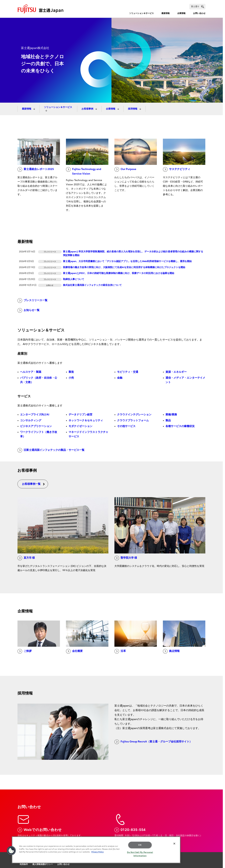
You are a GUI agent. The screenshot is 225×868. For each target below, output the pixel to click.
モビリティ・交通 (128, 372)
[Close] (174, 844)
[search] (203, 7)
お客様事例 (88, 109)
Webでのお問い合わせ (40, 830)
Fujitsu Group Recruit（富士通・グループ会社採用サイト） (153, 742)
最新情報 (166, 13)
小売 (71, 378)
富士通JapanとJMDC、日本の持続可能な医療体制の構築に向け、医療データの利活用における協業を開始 (119, 273)
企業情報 (181, 13)
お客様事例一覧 (33, 484)
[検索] (197, 7)
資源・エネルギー (176, 372)
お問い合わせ (199, 13)
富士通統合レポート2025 (36, 169)
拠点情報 (171, 651)
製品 (168, 420)
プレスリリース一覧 (32, 301)
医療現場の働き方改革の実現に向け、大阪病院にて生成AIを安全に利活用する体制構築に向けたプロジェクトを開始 (124, 267)
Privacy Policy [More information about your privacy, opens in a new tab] (98, 852)
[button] (11, 851)
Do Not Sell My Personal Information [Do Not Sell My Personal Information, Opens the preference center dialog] (140, 854)
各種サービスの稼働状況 (180, 426)
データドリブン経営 (80, 415)
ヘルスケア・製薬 (31, 372)
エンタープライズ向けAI (35, 415)
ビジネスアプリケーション (36, 426)
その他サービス (126, 426)
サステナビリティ (177, 169)
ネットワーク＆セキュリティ (86, 420)
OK (140, 845)
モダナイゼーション (80, 426)
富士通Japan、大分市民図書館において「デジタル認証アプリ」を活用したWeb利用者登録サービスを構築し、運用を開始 (127, 261)
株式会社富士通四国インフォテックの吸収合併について (92, 285)
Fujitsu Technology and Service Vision (83, 171)
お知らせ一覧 (28, 310)
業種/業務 (171, 415)
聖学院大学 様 (126, 558)
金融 (120, 378)
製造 (71, 372)
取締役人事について (74, 279)
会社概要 (74, 651)
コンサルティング (31, 420)
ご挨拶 (25, 651)
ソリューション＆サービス (141, 13)
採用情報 (133, 109)
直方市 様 (26, 558)
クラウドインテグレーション (134, 415)
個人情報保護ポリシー (43, 864)
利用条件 (24, 864)
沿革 (120, 651)
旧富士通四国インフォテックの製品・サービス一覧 (51, 450)
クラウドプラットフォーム (133, 420)
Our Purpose (125, 169)
